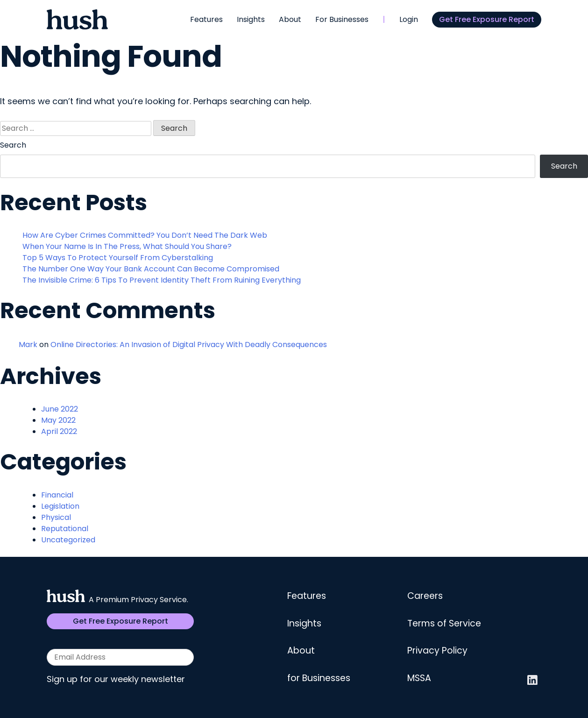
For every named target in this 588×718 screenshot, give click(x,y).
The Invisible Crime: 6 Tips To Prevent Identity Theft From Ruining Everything (162, 280)
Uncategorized (68, 540)
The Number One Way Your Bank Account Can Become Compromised (151, 269)
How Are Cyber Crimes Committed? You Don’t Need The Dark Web (145, 235)
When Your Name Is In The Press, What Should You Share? (127, 246)
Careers (425, 596)
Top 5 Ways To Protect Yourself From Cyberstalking (118, 258)
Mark (28, 345)
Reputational (65, 529)
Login (409, 19)
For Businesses (342, 19)
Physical (56, 517)
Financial (57, 495)
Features (206, 19)
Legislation (60, 506)
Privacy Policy (437, 650)
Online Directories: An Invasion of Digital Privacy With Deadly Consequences (189, 345)
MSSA (419, 678)
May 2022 (58, 420)
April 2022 (59, 431)
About (290, 19)
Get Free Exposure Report (487, 19)
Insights (251, 19)
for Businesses (319, 678)
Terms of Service (444, 623)
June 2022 (60, 409)
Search (13, 145)
